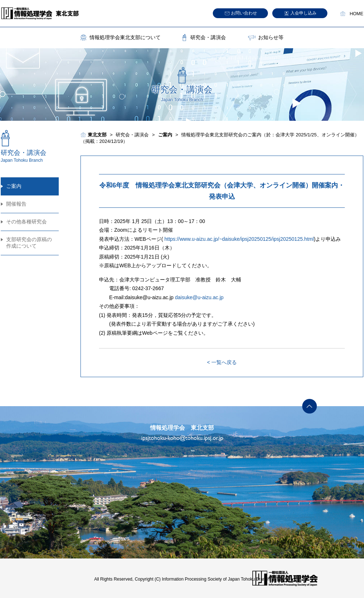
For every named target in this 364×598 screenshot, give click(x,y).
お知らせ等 (271, 37)
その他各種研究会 (26, 222)
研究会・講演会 (208, 37)
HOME (357, 14)
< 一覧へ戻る (222, 362)
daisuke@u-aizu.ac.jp (199, 297)
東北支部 (97, 135)
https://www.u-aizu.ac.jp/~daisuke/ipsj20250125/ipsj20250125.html (239, 239)
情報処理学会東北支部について (125, 37)
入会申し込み (303, 13)
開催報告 (16, 204)
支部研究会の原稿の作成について (29, 243)
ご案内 (14, 186)
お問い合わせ (244, 13)
